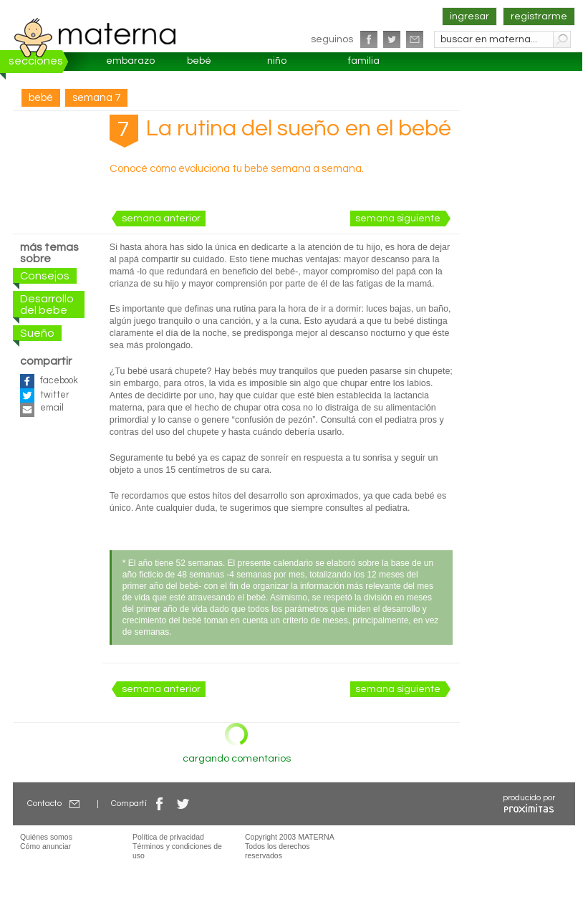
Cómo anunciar (45, 846)
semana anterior (161, 219)
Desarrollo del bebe (47, 304)
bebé (199, 61)
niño (277, 61)
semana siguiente (398, 219)
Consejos (45, 276)
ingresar (469, 16)
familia (364, 61)
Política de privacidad (168, 837)
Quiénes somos (46, 837)
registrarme (539, 16)
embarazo (130, 61)
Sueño (37, 333)
